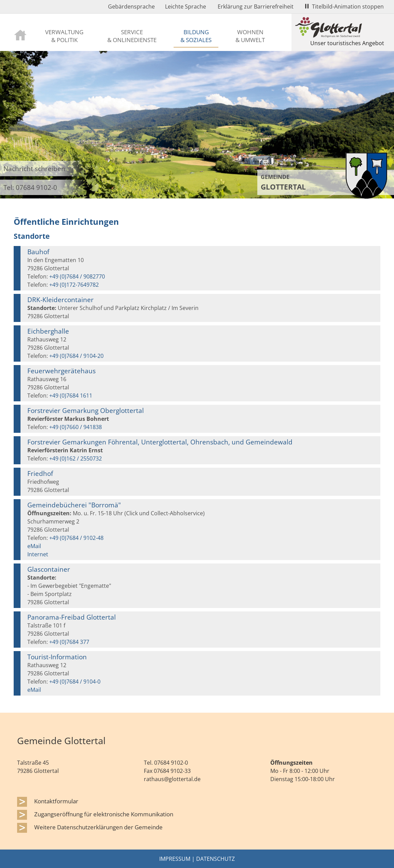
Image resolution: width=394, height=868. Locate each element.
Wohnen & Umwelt (250, 36)
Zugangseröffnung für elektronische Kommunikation (104, 814)
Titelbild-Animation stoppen (344, 7)
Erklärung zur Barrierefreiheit (256, 7)
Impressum (175, 859)
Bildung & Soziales (196, 36)
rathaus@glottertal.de (172, 779)
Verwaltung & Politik (64, 36)
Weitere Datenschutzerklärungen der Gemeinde (98, 827)
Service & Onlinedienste (132, 36)
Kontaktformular (56, 801)
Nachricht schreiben (34, 169)
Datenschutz (215, 859)
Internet (38, 554)
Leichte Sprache (186, 7)
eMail (34, 546)
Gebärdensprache (131, 7)
